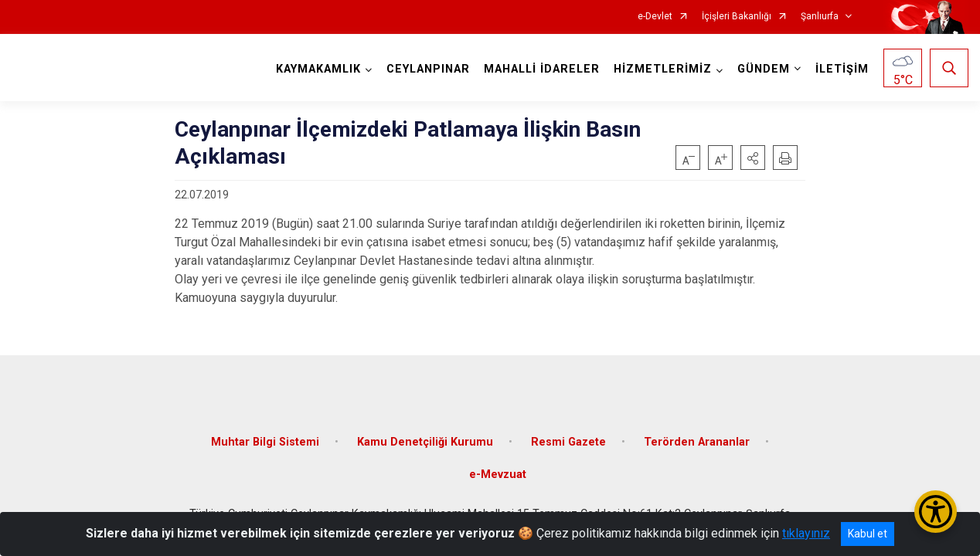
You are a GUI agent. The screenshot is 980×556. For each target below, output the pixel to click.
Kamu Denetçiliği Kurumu (425, 442)
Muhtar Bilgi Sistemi (265, 442)
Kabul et (868, 534)
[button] (753, 158)
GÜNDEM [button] (764, 69)
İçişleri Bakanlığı (737, 17)
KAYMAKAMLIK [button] (318, 69)
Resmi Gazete (568, 442)
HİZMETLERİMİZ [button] (663, 69)
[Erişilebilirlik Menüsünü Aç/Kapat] (936, 512)
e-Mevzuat (498, 475)
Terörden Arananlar (697, 442)
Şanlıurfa (820, 17)
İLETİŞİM (842, 69)
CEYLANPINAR (428, 69)
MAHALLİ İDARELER (542, 69)
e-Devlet (655, 17)
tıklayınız (806, 533)
